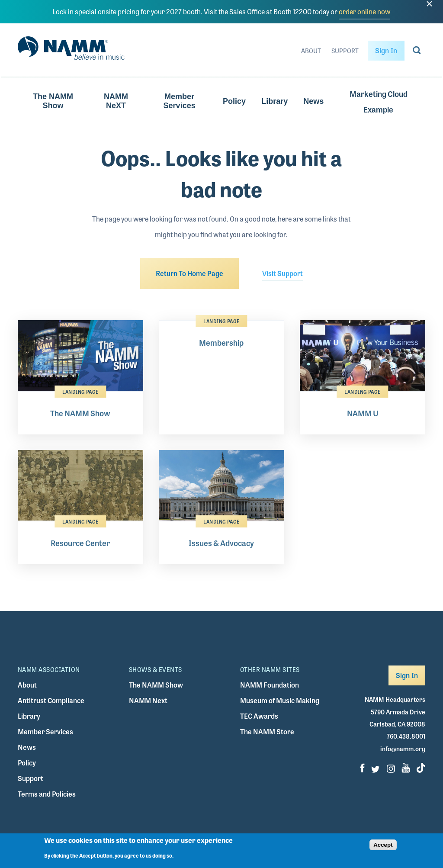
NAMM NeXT (116, 101)
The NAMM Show (53, 101)
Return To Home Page (189, 273)
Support (345, 51)
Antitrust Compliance (51, 700)
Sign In (386, 50)
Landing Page (80, 392)
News (313, 101)
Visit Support (282, 273)
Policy (234, 101)
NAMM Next (148, 700)
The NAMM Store (267, 731)
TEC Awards (259, 716)
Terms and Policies (47, 794)
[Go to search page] (417, 52)
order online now (364, 11)
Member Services (180, 101)
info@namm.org (403, 749)
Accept (383, 848)
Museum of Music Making (280, 700)
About (311, 51)
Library (274, 101)
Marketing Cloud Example (379, 101)
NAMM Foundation (270, 685)
